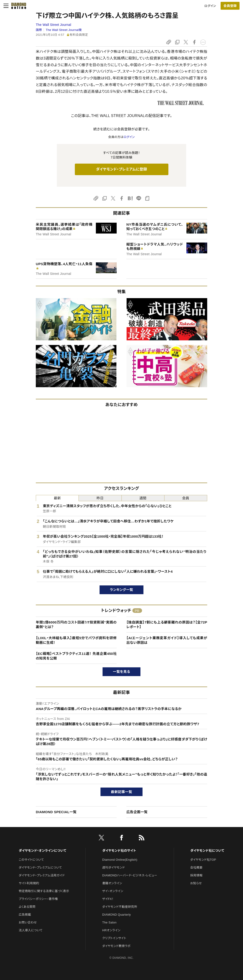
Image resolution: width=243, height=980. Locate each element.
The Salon (109, 922)
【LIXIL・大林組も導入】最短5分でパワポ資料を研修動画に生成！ (76, 640)
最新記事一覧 (121, 792)
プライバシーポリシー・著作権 (38, 899)
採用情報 (196, 875)
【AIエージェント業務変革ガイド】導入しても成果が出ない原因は (167, 640)
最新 (57, 498)
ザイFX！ (108, 899)
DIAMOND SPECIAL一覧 (56, 812)
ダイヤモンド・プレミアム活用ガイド (42, 875)
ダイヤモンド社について (207, 851)
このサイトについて (31, 860)
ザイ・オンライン (113, 891)
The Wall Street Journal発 (64, 30)
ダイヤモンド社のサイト (119, 851)
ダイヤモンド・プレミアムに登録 (121, 169)
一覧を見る (122, 672)
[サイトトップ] (17, 6)
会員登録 (230, 6)
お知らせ (196, 883)
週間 (143, 498)
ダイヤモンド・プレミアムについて (40, 868)
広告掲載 (25, 915)
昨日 (100, 498)
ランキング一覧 (122, 590)
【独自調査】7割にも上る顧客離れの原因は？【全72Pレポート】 (167, 625)
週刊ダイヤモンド (114, 868)
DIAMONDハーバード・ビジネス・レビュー (130, 875)
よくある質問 (27, 907)
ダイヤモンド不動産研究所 (120, 907)
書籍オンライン (112, 883)
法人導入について (31, 930)
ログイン (210, 6)
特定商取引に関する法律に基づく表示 (44, 891)
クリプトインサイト (114, 938)
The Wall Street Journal (53, 25)
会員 (186, 498)
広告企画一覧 (137, 812)
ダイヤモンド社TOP (203, 860)
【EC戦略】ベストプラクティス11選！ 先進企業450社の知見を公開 (76, 656)
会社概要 (196, 868)
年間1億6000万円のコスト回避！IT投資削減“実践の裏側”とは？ (76, 625)
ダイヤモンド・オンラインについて (43, 851)
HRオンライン (111, 930)
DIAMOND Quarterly (117, 915)
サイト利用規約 (29, 883)
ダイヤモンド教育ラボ (116, 946)
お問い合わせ (28, 922)
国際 (39, 30)
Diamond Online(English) (120, 860)
